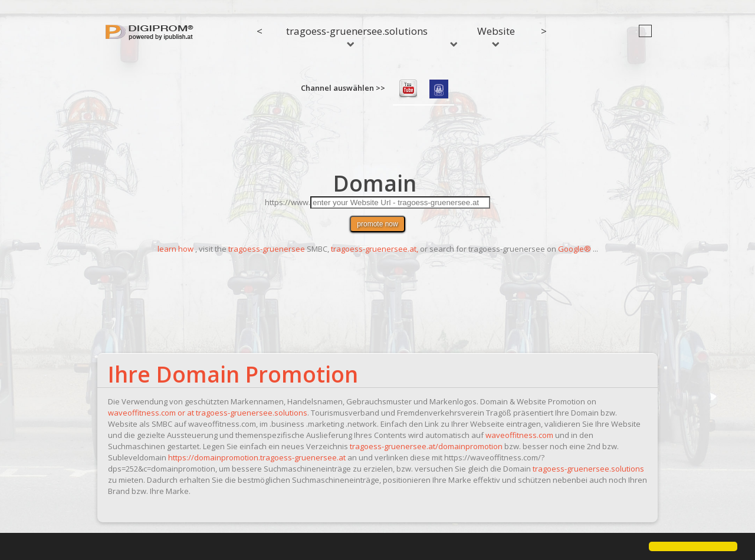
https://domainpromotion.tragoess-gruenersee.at (257, 457)
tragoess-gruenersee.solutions (357, 35)
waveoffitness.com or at (152, 413)
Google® (575, 249)
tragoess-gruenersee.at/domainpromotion (426, 446)
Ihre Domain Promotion (233, 374)
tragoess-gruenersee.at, (375, 249)
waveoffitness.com (519, 435)
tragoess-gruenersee (267, 249)
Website (496, 35)
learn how (175, 249)
